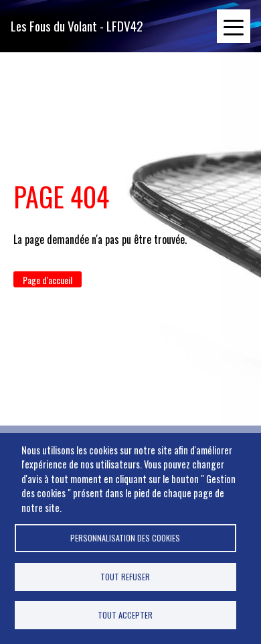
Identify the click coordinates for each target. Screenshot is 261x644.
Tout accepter (125, 615)
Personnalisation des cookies (125, 538)
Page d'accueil (48, 280)
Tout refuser (125, 577)
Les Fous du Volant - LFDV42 (77, 26)
